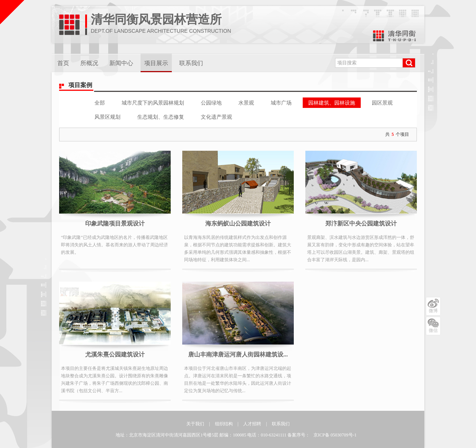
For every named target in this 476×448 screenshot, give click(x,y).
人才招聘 (252, 424)
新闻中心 (121, 63)
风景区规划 (107, 117)
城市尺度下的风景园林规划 (153, 103)
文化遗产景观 (216, 117)
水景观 (246, 103)
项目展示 (156, 63)
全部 (100, 103)
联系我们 (191, 63)
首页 (63, 63)
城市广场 (281, 103)
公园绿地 (211, 103)
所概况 (89, 63)
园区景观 (382, 103)
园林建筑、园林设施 (332, 103)
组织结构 (224, 424)
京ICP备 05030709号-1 (335, 435)
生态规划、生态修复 (161, 117)
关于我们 (195, 424)
